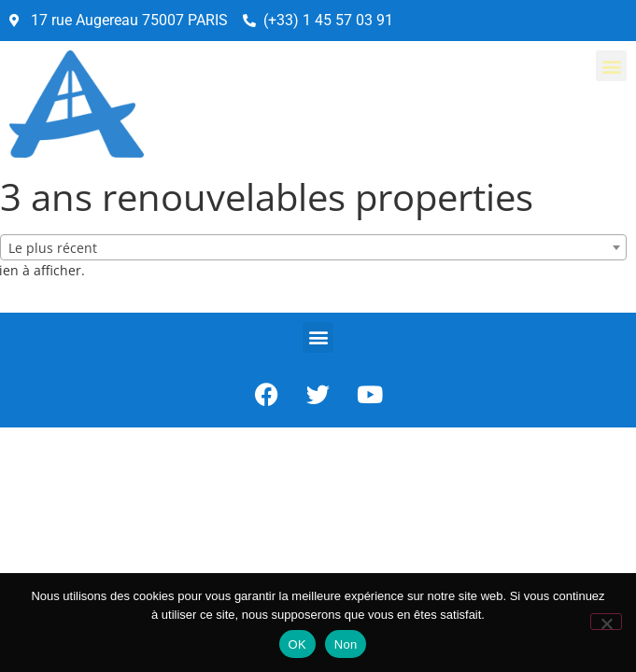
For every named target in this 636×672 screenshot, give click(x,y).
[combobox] (313, 247)
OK (297, 644)
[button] (611, 66)
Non (346, 644)
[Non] (606, 622)
